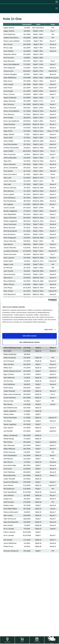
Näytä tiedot (49, 329)
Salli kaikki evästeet (30, 336)
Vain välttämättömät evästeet (29, 342)
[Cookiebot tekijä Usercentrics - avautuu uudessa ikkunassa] (48, 300)
